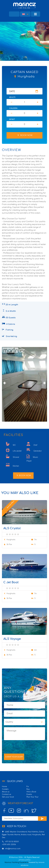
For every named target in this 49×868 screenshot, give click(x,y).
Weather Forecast (18, 803)
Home (4, 787)
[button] (25, 14)
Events (29, 794)
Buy (28, 789)
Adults (12, 97)
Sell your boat (8, 797)
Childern (13, 108)
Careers (5, 789)
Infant (12, 119)
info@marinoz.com (13, 849)
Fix (28, 787)
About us (6, 792)
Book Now (24, 135)
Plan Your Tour (32, 797)
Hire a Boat (31, 792)
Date (12, 91)
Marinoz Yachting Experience (17, 862)
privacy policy (25, 860)
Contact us (6, 794)
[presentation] (24, 747)
